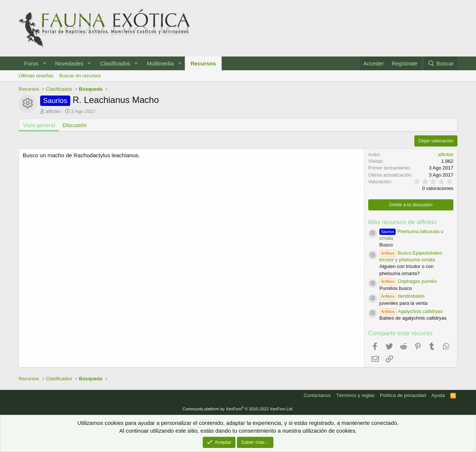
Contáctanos (317, 395)
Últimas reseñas (36, 76)
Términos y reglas (355, 395)
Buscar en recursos (80, 76)
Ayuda (438, 395)
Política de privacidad (403, 395)
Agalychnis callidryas (411, 311)
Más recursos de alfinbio (402, 222)
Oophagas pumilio (408, 281)
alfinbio (53, 111)
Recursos (203, 63)
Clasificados (115, 63)
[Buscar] (441, 63)
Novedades (69, 63)
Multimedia (160, 63)
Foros (31, 63)
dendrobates (402, 296)
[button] (44, 63)
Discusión (75, 125)
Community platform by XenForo (238, 409)
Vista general (39, 125)
